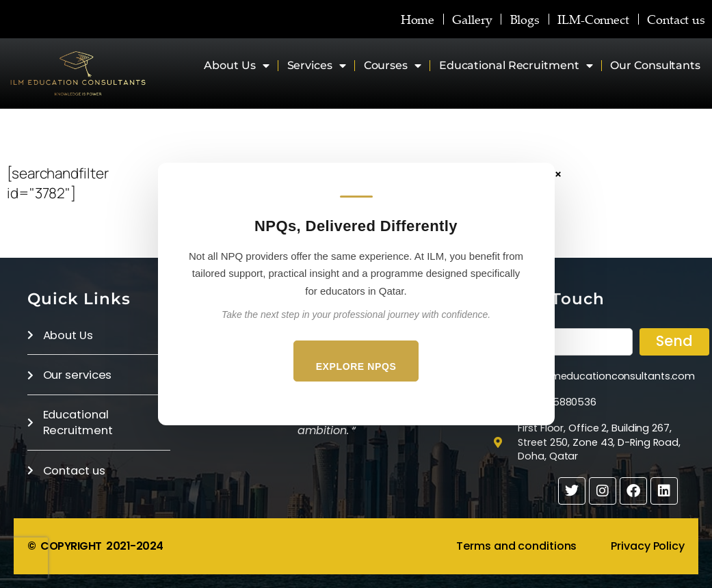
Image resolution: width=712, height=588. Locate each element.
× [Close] (558, 174)
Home (418, 19)
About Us (236, 66)
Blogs (525, 19)
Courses (393, 66)
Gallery (472, 19)
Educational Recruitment (516, 66)
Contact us (676, 19)
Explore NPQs (356, 366)
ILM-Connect (593, 19)
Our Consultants (655, 65)
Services (317, 66)
